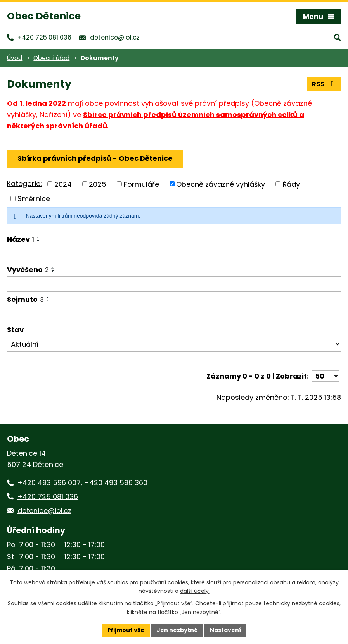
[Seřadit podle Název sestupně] (38, 241)
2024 (63, 184)
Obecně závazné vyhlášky (221, 184)
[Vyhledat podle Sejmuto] (174, 313)
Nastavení (225, 630)
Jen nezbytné (177, 630)
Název (21, 239)
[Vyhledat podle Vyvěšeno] (174, 284)
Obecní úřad (51, 58)
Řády (291, 184)
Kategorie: (24, 183)
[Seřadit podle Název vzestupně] (38, 238)
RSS (324, 84)
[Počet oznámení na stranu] (325, 376)
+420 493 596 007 (49, 483)
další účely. (195, 591)
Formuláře (141, 184)
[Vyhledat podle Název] (174, 253)
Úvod (15, 58)
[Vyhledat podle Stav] (174, 344)
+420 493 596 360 (116, 483)
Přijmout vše (126, 630)
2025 (98, 184)
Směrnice (34, 199)
